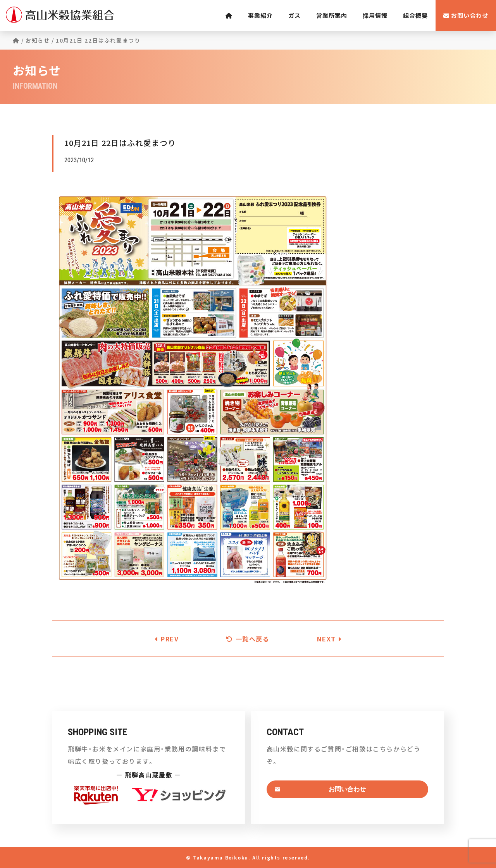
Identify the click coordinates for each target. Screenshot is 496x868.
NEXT (329, 639)
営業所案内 (332, 15)
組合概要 (415, 15)
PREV (167, 639)
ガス (294, 15)
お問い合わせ (466, 15)
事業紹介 (260, 15)
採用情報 (375, 15)
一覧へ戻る (248, 639)
